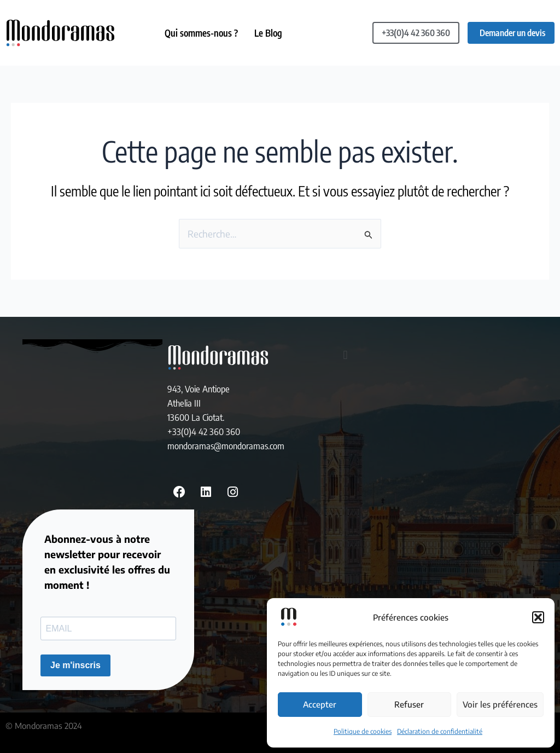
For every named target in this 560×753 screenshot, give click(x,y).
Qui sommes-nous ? (201, 33)
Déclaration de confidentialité (440, 731)
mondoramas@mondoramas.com (226, 445)
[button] (538, 617)
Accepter (320, 704)
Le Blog (268, 33)
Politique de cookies (363, 731)
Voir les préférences (500, 704)
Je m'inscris (75, 665)
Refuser (409, 704)
